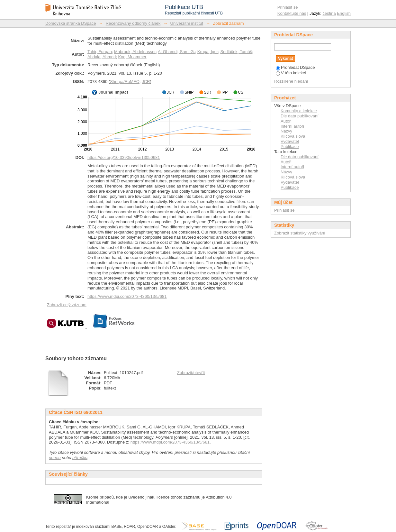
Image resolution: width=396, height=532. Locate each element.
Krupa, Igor (208, 52)
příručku (80, 458)
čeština (329, 13)
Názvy (286, 131)
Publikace (290, 147)
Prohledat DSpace (295, 67)
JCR (146, 82)
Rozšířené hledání (291, 81)
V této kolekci (291, 73)
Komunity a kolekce (299, 111)
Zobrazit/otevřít (191, 373)
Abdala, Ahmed (102, 57)
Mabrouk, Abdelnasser (135, 52)
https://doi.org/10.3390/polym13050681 (124, 157)
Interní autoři (292, 126)
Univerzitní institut (187, 23)
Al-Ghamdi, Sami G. (176, 52)
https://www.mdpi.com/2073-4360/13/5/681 (127, 296)
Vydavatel (290, 141)
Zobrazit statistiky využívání (300, 233)
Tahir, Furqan (100, 52)
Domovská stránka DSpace (71, 23)
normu (55, 458)
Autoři (286, 121)
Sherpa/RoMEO (125, 82)
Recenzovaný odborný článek (133, 23)
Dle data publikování (300, 116)
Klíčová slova (293, 136)
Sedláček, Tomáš (236, 52)
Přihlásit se (288, 7)
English (344, 13)
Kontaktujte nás (292, 13)
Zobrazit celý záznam (67, 305)
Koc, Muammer (132, 57)
